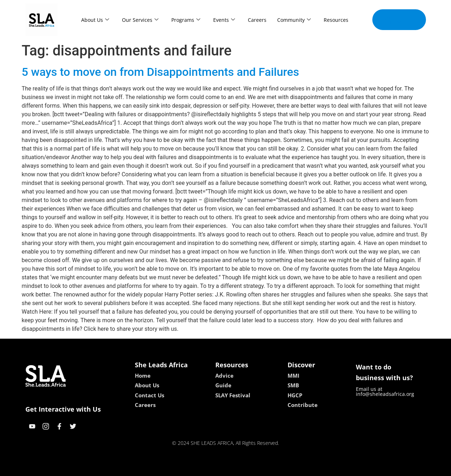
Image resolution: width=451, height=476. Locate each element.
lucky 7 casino (243, 468)
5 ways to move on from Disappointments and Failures (161, 72)
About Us (95, 20)
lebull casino (207, 468)
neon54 (272, 468)
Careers (257, 20)
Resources (336, 20)
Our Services (140, 20)
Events (224, 20)
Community (294, 20)
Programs (186, 20)
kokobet (180, 468)
